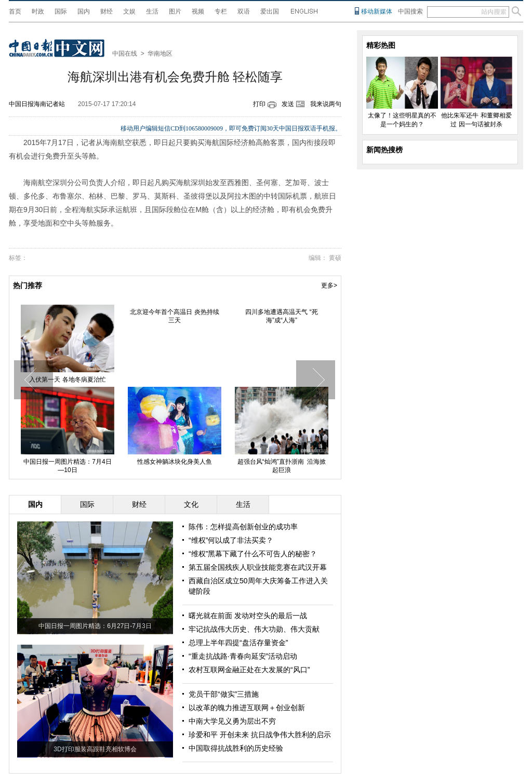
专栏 (221, 11)
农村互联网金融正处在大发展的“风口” (249, 670)
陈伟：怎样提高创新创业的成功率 (243, 527)
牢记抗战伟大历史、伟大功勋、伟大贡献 (254, 629)
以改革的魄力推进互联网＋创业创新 (247, 708)
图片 (175, 11)
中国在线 (125, 54)
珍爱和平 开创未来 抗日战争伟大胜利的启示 (260, 735)
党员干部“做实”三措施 (224, 694)
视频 (198, 11)
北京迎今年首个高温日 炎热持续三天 (174, 316)
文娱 (129, 11)
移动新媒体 (377, 11)
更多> (329, 285)
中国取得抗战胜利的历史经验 (236, 748)
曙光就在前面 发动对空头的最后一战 (248, 616)
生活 (152, 11)
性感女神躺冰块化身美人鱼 (175, 462)
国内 (84, 11)
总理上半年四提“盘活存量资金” (238, 643)
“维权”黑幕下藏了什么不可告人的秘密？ (253, 554)
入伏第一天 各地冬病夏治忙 (67, 380)
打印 (259, 104)
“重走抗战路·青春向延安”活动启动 (243, 656)
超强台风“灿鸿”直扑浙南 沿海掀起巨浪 (282, 466)
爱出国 (270, 11)
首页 (15, 11)
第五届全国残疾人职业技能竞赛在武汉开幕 (258, 567)
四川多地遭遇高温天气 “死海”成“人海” (281, 316)
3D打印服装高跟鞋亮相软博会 (95, 749)
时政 (38, 11)
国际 (61, 11)
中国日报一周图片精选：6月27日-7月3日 (95, 626)
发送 (288, 104)
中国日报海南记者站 (37, 104)
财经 (107, 11)
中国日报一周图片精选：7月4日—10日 (67, 466)
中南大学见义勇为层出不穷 (232, 721)
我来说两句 (326, 104)
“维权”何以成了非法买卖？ (231, 540)
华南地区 (160, 54)
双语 (244, 11)
